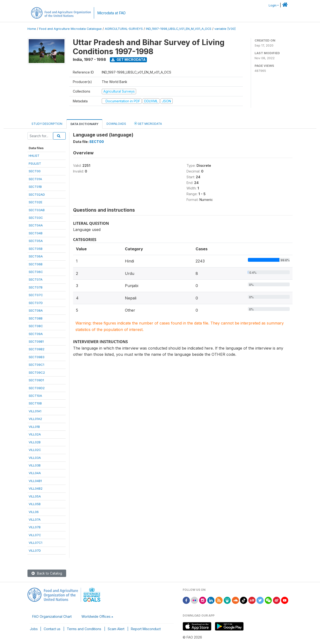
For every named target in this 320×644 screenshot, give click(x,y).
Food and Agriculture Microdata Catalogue (70, 29)
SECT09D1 (36, 380)
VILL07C (35, 535)
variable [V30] (225, 29)
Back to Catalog (47, 573)
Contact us (52, 629)
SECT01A (35, 179)
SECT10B (35, 403)
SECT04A (36, 225)
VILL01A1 (35, 411)
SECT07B (36, 287)
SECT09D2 (37, 388)
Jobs (34, 629)
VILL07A (35, 519)
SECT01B (35, 187)
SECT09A (36, 334)
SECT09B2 (37, 349)
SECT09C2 (37, 372)
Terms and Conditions (84, 629)
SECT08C (36, 326)
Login (273, 5)
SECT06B (36, 264)
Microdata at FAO (111, 13)
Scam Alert (116, 629)
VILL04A (35, 473)
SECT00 (35, 171)
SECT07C (36, 295)
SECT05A (36, 241)
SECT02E (35, 202)
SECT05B (36, 249)
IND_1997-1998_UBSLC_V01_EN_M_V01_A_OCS (179, 29)
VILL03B (35, 465)
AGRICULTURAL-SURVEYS (124, 29)
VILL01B (34, 427)
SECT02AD (37, 194)
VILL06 (34, 512)
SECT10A (35, 396)
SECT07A (36, 279)
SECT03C (36, 218)
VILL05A (35, 496)
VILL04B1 (35, 481)
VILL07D (35, 550)
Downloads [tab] (116, 124)
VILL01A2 (35, 419)
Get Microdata (128, 60)
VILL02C (35, 450)
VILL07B (35, 527)
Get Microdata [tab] (148, 123)
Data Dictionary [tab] (84, 124)
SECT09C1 (36, 365)
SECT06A (36, 256)
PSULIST (35, 163)
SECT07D (36, 303)
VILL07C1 (35, 543)
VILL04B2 (36, 488)
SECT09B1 (36, 341)
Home (32, 29)
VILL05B (35, 504)
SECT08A (36, 310)
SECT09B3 (37, 357)
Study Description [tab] (47, 124)
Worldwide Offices (96, 616)
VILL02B (35, 442)
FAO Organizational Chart (52, 616)
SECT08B (36, 318)
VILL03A (35, 458)
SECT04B (36, 233)
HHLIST (34, 156)
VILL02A (35, 434)
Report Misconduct (146, 629)
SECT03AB (37, 210)
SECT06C (36, 272)
